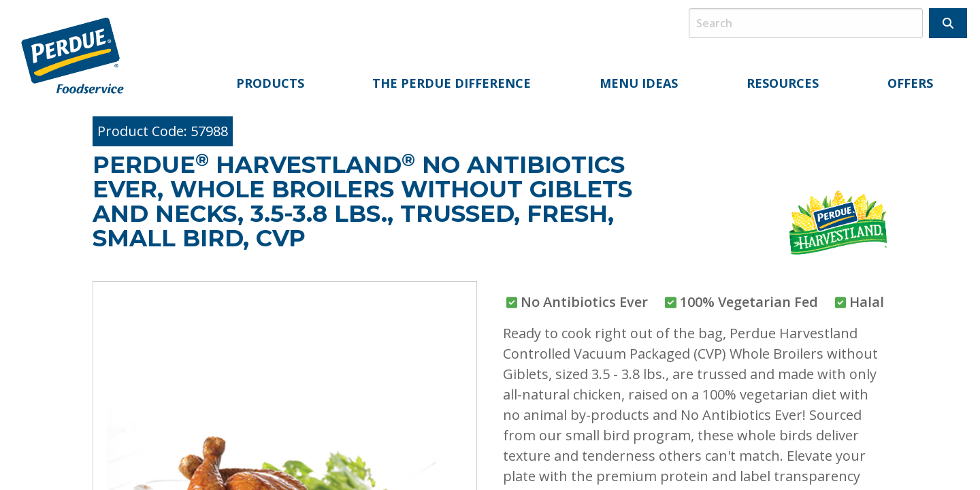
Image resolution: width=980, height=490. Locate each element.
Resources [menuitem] (783, 83)
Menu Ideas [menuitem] (639, 83)
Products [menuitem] (270, 83)
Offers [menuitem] (910, 83)
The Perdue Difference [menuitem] (452, 83)
